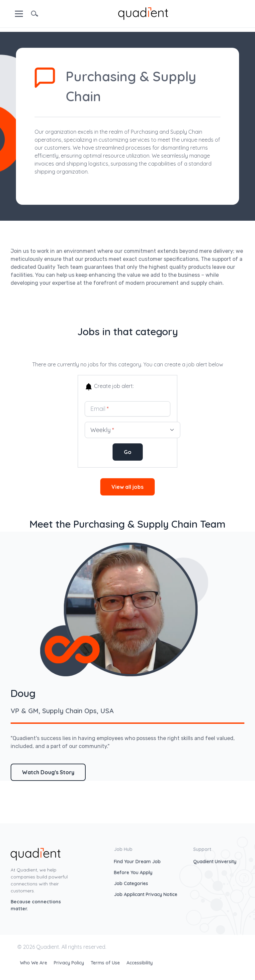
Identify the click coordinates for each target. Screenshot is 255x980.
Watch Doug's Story (48, 772)
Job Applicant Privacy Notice (146, 894)
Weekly (132, 430)
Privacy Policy (70, 963)
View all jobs (127, 487)
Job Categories (131, 883)
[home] (143, 13)
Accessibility (140, 963)
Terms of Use (106, 963)
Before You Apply (133, 872)
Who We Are (34, 963)
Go (128, 452)
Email (100, 409)
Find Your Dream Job (137, 862)
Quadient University (215, 862)
